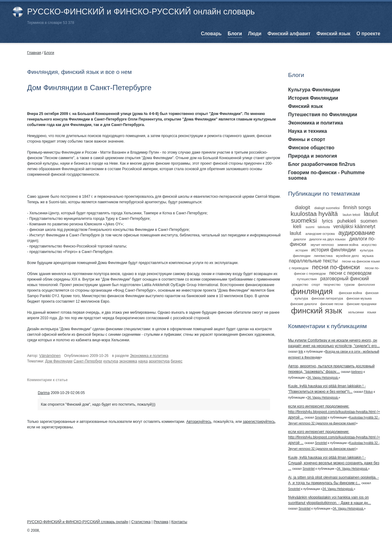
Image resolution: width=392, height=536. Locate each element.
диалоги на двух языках (328, 239)
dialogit (302, 207)
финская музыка (359, 298)
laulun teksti (351, 215)
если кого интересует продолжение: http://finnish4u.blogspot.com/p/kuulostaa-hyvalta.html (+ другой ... (334, 412)
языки (372, 312)
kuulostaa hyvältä (314, 214)
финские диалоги (304, 304)
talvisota (324, 227)
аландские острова (320, 234)
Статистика (141, 522)
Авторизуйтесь (199, 422)
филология (366, 285)
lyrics (327, 221)
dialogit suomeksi (327, 208)
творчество (332, 285)
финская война (350, 293)
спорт (316, 285)
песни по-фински (336, 267)
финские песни (332, 304)
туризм (349, 285)
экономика (128, 361)
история (302, 250)
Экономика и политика (149, 356)
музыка (368, 256)
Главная (34, 53)
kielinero (357, 372)
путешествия (307, 279)
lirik (301, 352)
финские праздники (362, 304)
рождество (300, 285)
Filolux (368, 392)
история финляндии (333, 250)
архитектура (159, 361)
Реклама (161, 522)
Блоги (49, 53)
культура (111, 361)
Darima (44, 393)
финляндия (312, 291)
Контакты (179, 522)
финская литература (327, 298)
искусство (369, 245)
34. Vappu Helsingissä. (323, 378)
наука (143, 361)
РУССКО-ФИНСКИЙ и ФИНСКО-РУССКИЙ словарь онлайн (77, 522)
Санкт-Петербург (88, 361)
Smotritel (321, 417)
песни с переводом (350, 273)
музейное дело (347, 256)
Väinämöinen (50, 356)
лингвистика (323, 256)
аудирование (357, 233)
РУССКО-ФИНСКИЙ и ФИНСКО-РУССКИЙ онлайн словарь (141, 12)
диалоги (300, 239)
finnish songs (357, 207)
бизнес (176, 361)
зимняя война (348, 245)
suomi (310, 227)
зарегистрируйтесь (259, 422)
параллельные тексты (313, 261)
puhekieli (347, 221)
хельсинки (356, 312)
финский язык (316, 311)
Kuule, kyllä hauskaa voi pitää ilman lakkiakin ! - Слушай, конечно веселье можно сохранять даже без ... (334, 463)
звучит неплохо (322, 245)
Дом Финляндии (59, 361)
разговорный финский (345, 279)
